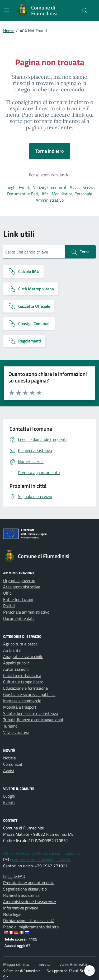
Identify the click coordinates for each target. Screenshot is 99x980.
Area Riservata (74, 964)
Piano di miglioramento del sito (31, 927)
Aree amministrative (22, 587)
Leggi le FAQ (14, 876)
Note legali (13, 914)
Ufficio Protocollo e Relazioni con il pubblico (42, 853)
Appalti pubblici (17, 663)
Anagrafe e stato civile (23, 656)
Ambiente (12, 650)
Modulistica (62, 194)
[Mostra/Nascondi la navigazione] (6, 10)
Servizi (89, 187)
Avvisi (75, 187)
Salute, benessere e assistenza (31, 713)
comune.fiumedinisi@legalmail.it (41, 859)
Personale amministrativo (26, 612)
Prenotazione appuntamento (29, 883)
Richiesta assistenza (21, 895)
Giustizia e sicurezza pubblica (29, 694)
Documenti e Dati (23, 194)
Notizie (39, 187)
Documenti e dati (18, 618)
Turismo (10, 726)
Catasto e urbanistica (22, 675)
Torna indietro (50, 151)
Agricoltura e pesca (20, 644)
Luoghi (11, 187)
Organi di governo (19, 580)
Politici (9, 606)
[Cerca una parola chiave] (34, 252)
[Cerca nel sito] (85, 11)
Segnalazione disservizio (25, 889)
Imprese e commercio (22, 701)
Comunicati (57, 187)
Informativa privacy (21, 908)
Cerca (80, 252)
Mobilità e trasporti (20, 707)
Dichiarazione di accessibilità (29, 921)
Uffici (45, 194)
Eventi (25, 187)
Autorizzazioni (16, 669)
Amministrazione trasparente (30, 902)
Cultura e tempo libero (23, 682)
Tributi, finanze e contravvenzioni (33, 720)
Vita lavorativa (16, 732)
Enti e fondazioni (18, 599)
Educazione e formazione (25, 688)
